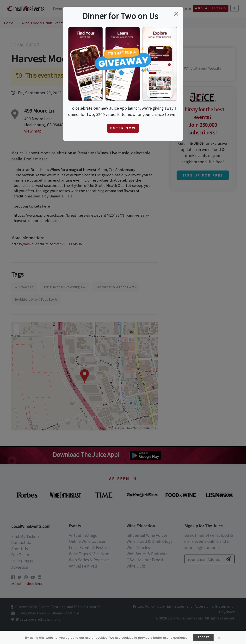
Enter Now (123, 128)
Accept (203, 637)
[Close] (219, 638)
